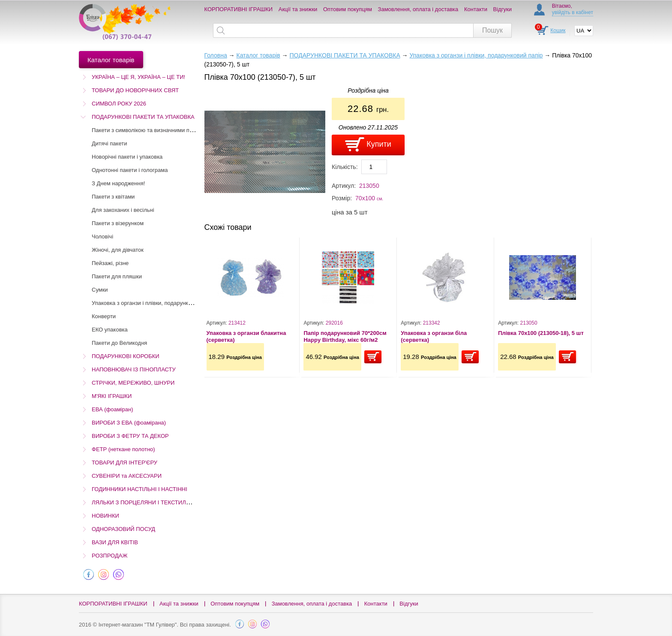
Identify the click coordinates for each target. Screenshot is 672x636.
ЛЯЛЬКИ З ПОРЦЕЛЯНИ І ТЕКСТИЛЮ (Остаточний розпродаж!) (175, 502)
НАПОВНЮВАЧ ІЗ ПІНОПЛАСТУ (134, 369)
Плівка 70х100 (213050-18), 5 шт (541, 333)
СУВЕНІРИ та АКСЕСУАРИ (127, 476)
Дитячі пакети (109, 143)
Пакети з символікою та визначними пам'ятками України (164, 130)
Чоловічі (102, 237)
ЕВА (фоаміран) (112, 409)
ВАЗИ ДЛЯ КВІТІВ (115, 542)
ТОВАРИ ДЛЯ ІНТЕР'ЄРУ (124, 463)
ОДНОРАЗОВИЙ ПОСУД (123, 529)
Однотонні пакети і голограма (130, 170)
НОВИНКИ (105, 516)
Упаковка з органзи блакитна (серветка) (246, 336)
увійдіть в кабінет (573, 12)
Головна (216, 55)
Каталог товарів (258, 55)
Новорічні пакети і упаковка (127, 157)
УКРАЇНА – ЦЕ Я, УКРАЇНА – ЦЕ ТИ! (138, 77)
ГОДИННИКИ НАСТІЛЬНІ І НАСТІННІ (139, 489)
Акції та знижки (298, 9)
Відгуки (502, 9)
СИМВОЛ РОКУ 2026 (119, 104)
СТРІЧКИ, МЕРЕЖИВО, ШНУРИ (133, 383)
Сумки (100, 290)
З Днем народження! (118, 183)
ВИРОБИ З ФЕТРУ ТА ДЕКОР (130, 436)
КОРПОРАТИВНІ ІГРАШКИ (239, 9)
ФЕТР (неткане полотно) (123, 449)
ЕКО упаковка (110, 330)
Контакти (476, 9)
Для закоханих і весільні (123, 210)
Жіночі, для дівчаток (118, 250)
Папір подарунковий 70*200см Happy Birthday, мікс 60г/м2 (345, 336)
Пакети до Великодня (119, 343)
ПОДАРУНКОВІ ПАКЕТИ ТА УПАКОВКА (143, 117)
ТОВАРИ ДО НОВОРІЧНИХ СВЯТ (135, 90)
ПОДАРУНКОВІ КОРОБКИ (126, 356)
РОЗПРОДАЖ (109, 556)
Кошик (558, 30)
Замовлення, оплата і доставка (418, 9)
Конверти (104, 316)
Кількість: (345, 167)
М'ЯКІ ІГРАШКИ (112, 396)
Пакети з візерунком (118, 223)
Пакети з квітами (113, 197)
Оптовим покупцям (348, 9)
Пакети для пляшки (117, 276)
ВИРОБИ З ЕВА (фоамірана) (129, 423)
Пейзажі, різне (110, 263)
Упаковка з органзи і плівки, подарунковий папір (154, 303)
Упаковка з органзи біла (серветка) (434, 336)
